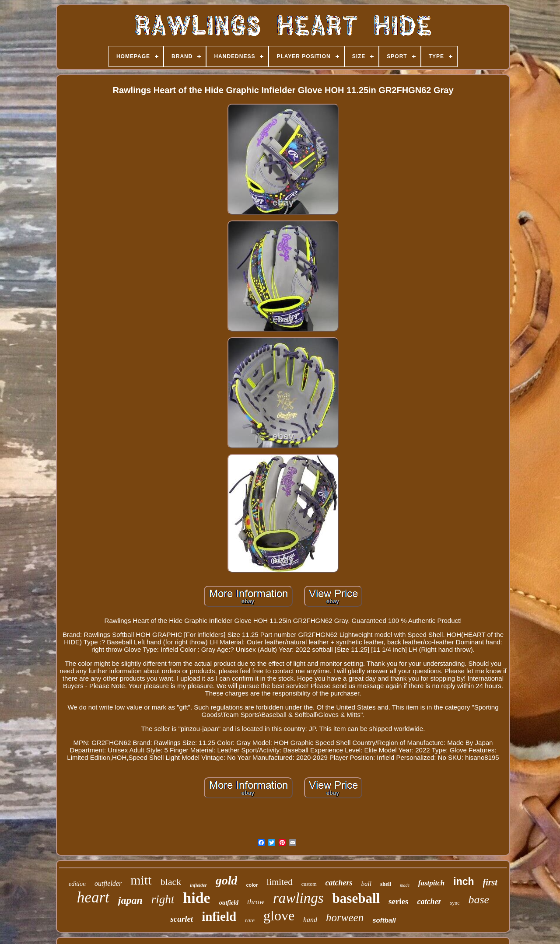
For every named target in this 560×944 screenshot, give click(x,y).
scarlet (182, 919)
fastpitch (431, 883)
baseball (356, 898)
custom (309, 884)
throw (256, 902)
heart (93, 897)
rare (250, 920)
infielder (198, 885)
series (398, 901)
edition (77, 884)
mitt (141, 880)
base (479, 900)
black (171, 882)
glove (279, 916)
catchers (339, 883)
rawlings (298, 898)
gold (227, 880)
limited (280, 882)
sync (455, 903)
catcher (429, 902)
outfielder (108, 883)
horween (345, 918)
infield (219, 916)
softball (384, 920)
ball (366, 884)
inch (464, 881)
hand (310, 920)
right (163, 899)
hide (196, 898)
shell (386, 884)
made (405, 885)
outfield (229, 903)
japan (130, 900)
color (252, 885)
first (490, 882)
